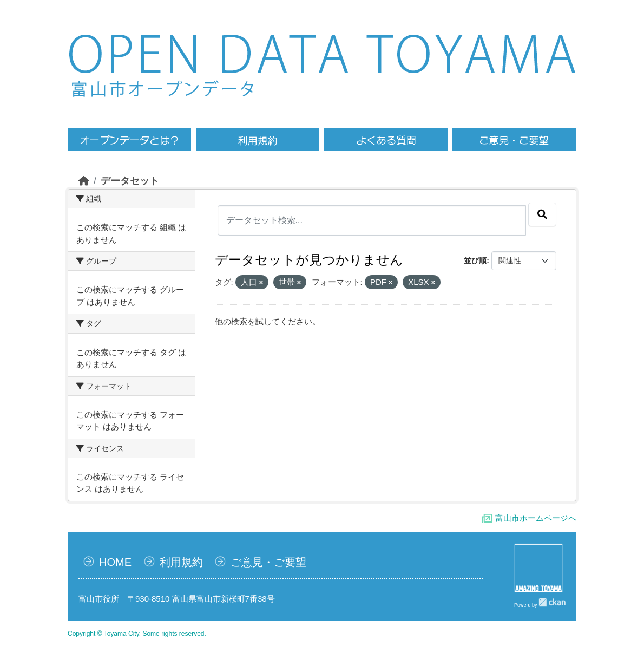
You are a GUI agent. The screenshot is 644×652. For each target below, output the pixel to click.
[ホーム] (84, 181)
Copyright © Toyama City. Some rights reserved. (137, 634)
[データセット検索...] (372, 220)
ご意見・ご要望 (268, 562)
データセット (130, 181)
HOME (115, 562)
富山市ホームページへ (536, 518)
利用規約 (181, 562)
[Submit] (542, 214)
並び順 (475, 260)
